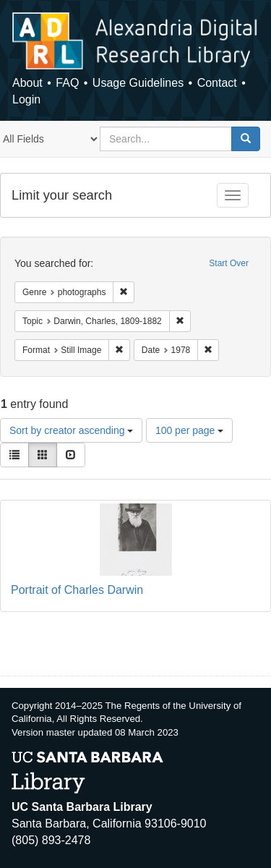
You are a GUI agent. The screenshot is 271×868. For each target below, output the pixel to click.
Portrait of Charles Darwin (77, 590)
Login (26, 99)
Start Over (229, 263)
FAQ (67, 83)
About (27, 83)
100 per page (189, 430)
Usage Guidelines (138, 83)
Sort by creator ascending (71, 430)
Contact (217, 83)
